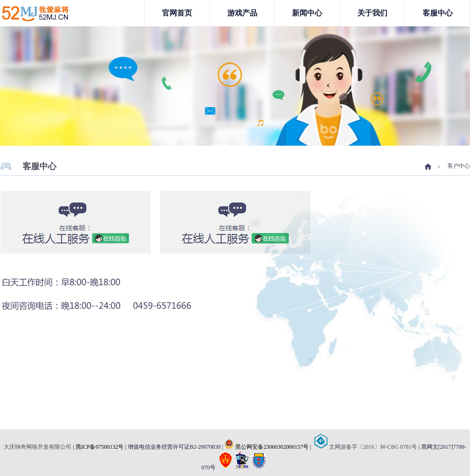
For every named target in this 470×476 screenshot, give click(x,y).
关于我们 (372, 13)
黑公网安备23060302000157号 (266, 447)
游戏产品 (242, 13)
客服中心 (438, 13)
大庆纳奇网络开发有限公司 (38, 447)
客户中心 (459, 166)
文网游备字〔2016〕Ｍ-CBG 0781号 (366, 447)
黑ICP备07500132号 (100, 447)
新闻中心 (307, 13)
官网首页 (177, 13)
